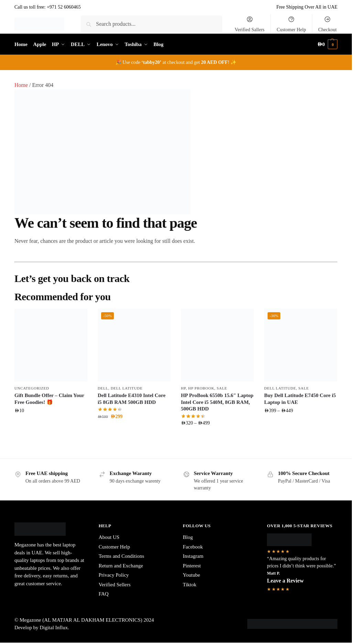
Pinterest (192, 566)
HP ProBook (201, 388)
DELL (103, 388)
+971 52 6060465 (64, 7)
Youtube (192, 575)
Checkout (327, 24)
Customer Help (291, 24)
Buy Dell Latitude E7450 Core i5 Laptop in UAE (300, 399)
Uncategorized (32, 388)
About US (109, 537)
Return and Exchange (121, 566)
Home (21, 85)
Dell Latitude (127, 388)
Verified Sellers (115, 585)
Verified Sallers (250, 24)
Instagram (193, 556)
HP (183, 388)
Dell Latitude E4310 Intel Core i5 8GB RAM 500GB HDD (132, 399)
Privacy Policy (114, 575)
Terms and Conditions (121, 556)
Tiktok (190, 585)
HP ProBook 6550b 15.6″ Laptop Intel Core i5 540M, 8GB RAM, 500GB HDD (217, 402)
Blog (188, 537)
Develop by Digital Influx (41, 628)
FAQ (104, 594)
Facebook (193, 547)
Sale (222, 388)
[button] (327, 44)
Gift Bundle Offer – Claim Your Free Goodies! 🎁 (49, 399)
